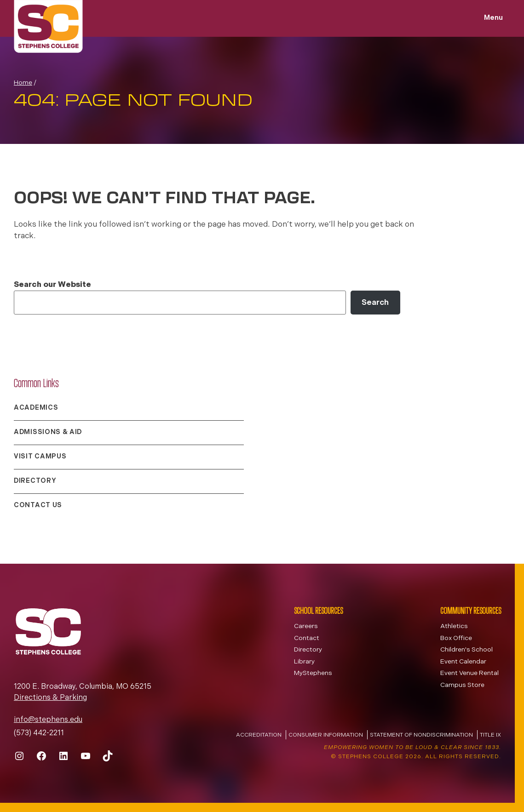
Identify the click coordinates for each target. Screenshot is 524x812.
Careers (306, 626)
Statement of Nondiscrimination (421, 735)
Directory (35, 481)
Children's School (466, 650)
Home (23, 83)
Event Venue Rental (469, 673)
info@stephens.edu (48, 720)
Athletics (454, 626)
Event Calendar (463, 662)
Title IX (490, 735)
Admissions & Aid (48, 432)
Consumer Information (326, 735)
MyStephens (313, 673)
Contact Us (38, 506)
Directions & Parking (50, 698)
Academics (36, 408)
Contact (307, 638)
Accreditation (259, 735)
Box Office (456, 638)
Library (304, 662)
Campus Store (462, 685)
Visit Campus (40, 457)
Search (375, 303)
